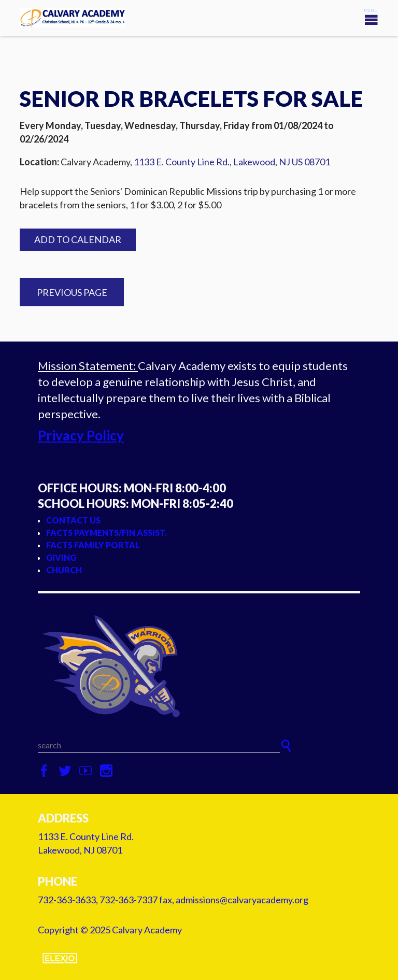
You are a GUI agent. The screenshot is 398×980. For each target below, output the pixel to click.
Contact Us (73, 520)
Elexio (60, 958)
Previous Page (72, 292)
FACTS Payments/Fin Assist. (106, 532)
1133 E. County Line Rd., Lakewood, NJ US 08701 (232, 162)
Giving (61, 557)
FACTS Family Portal (93, 545)
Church (64, 570)
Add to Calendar (78, 239)
